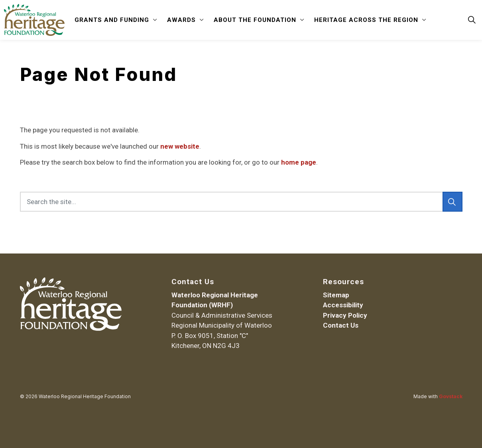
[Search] (452, 202)
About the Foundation (255, 20)
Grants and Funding (112, 20)
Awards (181, 20)
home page (299, 162)
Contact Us (341, 325)
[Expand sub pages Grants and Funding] (155, 20)
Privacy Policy (345, 315)
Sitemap (336, 295)
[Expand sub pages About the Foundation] (302, 20)
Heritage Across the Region (366, 20)
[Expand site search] (472, 20)
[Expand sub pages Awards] (202, 20)
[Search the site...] (241, 202)
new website (180, 146)
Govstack (451, 396)
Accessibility (343, 305)
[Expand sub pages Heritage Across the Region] (424, 20)
